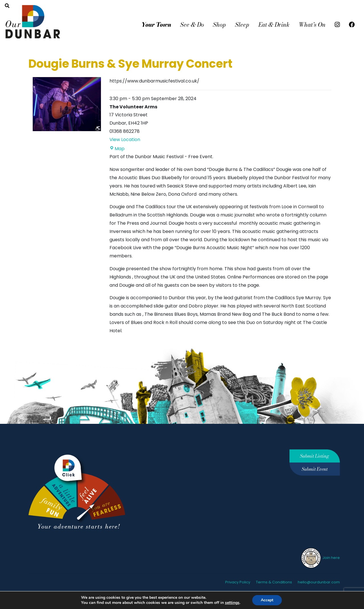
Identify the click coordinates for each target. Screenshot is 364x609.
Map (117, 149)
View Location (125, 140)
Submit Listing (315, 456)
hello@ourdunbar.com (319, 582)
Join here (320, 558)
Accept (270, 600)
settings (234, 603)
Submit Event (315, 469)
